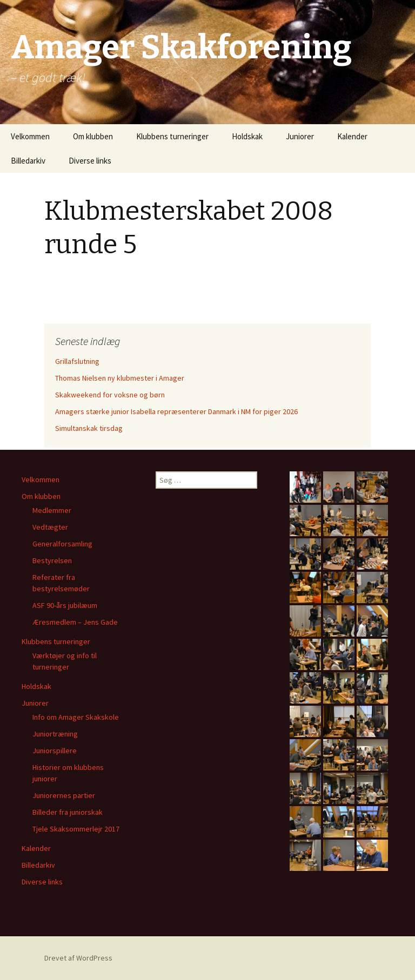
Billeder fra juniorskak (68, 812)
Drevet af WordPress (78, 958)
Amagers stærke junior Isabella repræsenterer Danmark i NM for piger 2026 (176, 411)
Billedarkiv (28, 161)
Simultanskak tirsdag (89, 428)
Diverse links (90, 161)
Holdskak (247, 136)
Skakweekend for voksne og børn (110, 395)
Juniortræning (55, 734)
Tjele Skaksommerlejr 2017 (76, 829)
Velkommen (30, 136)
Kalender (352, 136)
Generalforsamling (62, 544)
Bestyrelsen (52, 560)
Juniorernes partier (64, 795)
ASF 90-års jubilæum (65, 605)
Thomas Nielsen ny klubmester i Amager (120, 378)
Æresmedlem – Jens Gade (75, 622)
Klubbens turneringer (172, 136)
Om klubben (93, 136)
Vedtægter (50, 527)
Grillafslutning (77, 361)
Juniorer (300, 136)
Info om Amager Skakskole (76, 717)
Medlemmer (52, 510)
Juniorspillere (55, 751)
